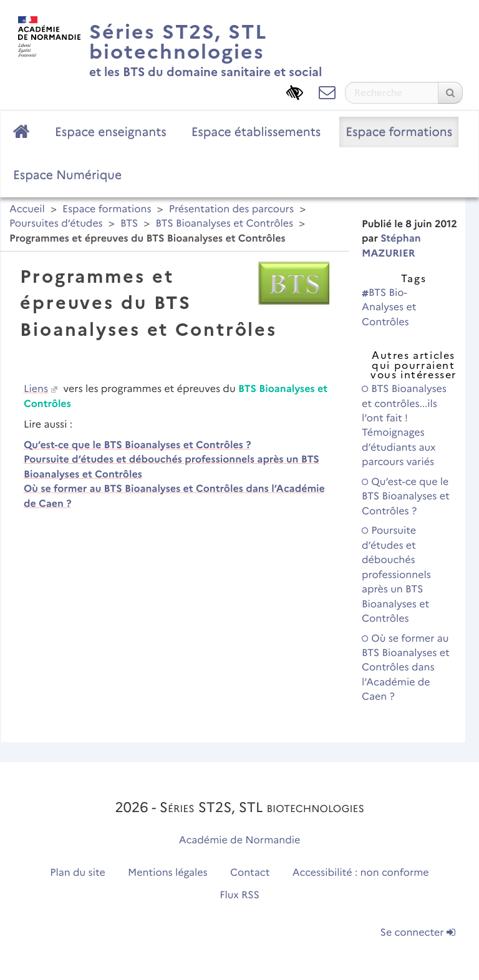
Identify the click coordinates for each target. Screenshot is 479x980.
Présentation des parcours (231, 209)
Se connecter (418, 933)
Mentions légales (168, 873)
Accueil (27, 209)
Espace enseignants (111, 132)
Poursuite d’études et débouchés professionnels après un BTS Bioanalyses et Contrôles (396, 575)
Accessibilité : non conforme (361, 873)
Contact (250, 873)
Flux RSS (239, 895)
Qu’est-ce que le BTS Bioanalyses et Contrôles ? (137, 445)
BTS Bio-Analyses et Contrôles (389, 308)
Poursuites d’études (56, 224)
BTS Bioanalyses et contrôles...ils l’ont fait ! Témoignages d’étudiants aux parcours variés (404, 426)
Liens (36, 389)
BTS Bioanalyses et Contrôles (224, 224)
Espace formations (399, 132)
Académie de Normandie (240, 840)
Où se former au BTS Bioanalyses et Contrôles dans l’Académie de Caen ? (406, 668)
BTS (129, 224)
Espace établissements (256, 132)
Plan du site (77, 873)
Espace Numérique (67, 175)
